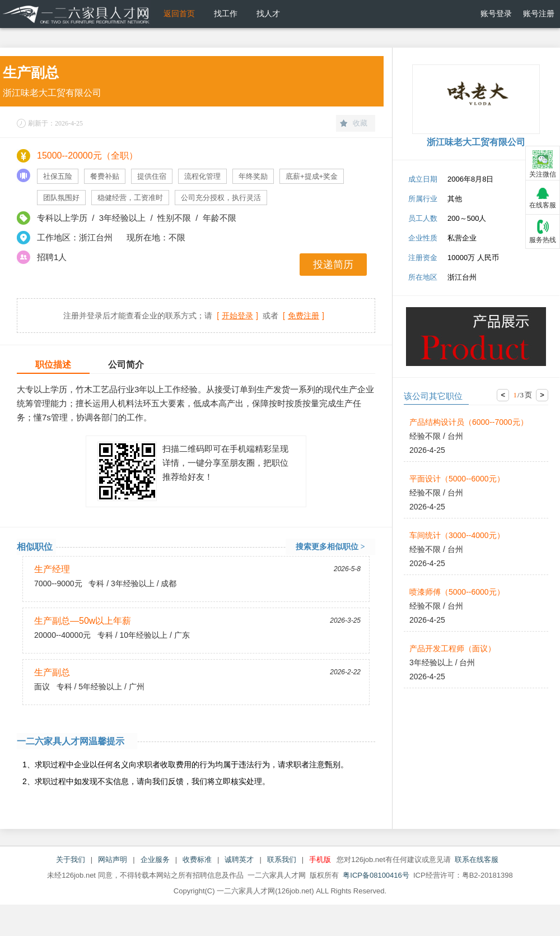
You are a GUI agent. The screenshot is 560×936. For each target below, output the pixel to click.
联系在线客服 (477, 859)
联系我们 (282, 859)
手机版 (320, 859)
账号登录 (496, 14)
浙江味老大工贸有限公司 (52, 93)
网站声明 (113, 859)
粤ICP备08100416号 (376, 875)
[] (237, 316)
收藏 (360, 123)
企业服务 (155, 859)
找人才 (268, 14)
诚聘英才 (239, 859)
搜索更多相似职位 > (330, 547)
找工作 (226, 14)
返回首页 (179, 14)
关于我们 (71, 859)
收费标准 (197, 859)
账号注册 (539, 14)
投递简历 (333, 265)
